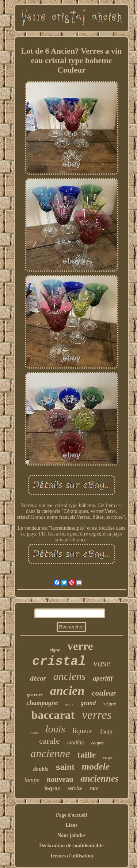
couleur (104, 693)
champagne (42, 703)
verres (97, 715)
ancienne (50, 753)
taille (87, 755)
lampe (32, 780)
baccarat (53, 715)
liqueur (82, 731)
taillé (69, 705)
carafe (49, 741)
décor (38, 678)
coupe (108, 758)
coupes (98, 743)
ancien (67, 691)
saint (65, 767)
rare (94, 788)
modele (96, 766)
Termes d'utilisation (71, 856)
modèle (75, 742)
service (75, 788)
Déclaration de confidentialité (71, 846)
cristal (59, 662)
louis (55, 729)
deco (34, 733)
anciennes (99, 779)
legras (53, 788)
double (41, 769)
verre (80, 646)
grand (88, 703)
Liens (71, 825)
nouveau (60, 779)
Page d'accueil (71, 815)
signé (110, 704)
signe (55, 650)
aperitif (103, 678)
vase (102, 663)
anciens (70, 676)
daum (106, 731)
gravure (35, 695)
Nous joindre (71, 835)
